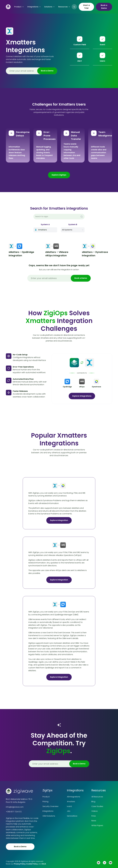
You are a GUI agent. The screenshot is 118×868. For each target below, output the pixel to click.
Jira (69, 811)
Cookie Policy (32, 864)
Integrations (48, 811)
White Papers (97, 825)
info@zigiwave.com (15, 807)
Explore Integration (59, 520)
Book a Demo (104, 7)
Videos (94, 811)
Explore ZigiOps (59, 175)
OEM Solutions (49, 816)
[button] (19, 7)
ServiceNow (72, 816)
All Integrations (74, 797)
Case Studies (97, 806)
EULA (44, 864)
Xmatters (71, 802)
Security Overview (50, 806)
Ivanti (69, 806)
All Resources (97, 797)
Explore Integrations (82, 396)
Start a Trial (86, 7)
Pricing (45, 802)
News (94, 821)
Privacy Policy (20, 864)
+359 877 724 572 (14, 812)
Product (46, 797)
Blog (93, 802)
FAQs (94, 816)
